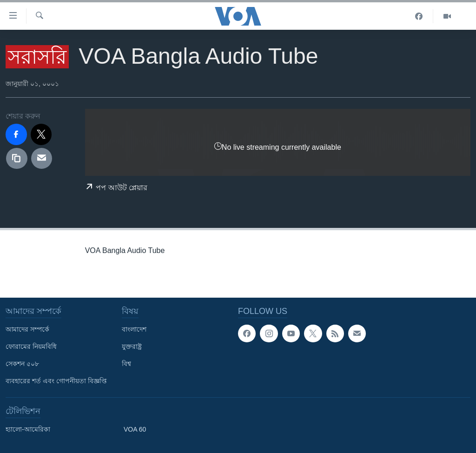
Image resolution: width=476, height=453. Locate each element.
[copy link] (17, 159)
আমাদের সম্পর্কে (27, 329)
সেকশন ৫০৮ (22, 364)
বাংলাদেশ (134, 329)
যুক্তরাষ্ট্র (132, 346)
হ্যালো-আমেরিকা (28, 429)
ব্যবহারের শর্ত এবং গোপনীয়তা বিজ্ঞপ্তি (56, 381)
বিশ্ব (126, 364)
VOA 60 (135, 429)
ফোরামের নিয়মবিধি (31, 346)
